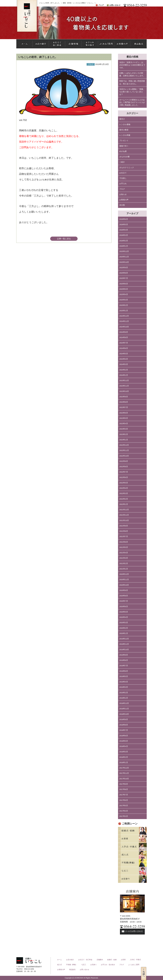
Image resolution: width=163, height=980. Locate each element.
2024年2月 (124, 370)
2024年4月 (124, 359)
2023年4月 (124, 424)
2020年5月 (124, 612)
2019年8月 (124, 660)
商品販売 (72, 970)
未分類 (122, 205)
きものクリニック (127, 168)
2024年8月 (124, 337)
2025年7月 (124, 278)
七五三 (84, 965)
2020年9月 (124, 590)
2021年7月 (124, 536)
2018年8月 (124, 725)
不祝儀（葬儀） (72, 965)
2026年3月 (124, 235)
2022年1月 (124, 504)
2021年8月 (124, 531)
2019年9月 (124, 655)
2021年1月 (124, 569)
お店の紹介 (70, 960)
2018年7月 (124, 730)
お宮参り (93, 965)
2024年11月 (124, 321)
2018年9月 (124, 719)
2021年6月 (124, 542)
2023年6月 (124, 413)
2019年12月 (124, 639)
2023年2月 (124, 434)
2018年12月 (124, 703)
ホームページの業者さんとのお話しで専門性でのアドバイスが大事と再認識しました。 (132, 103)
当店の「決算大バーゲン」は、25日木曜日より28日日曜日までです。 (132, 65)
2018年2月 (124, 757)
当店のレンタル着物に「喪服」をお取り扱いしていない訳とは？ (132, 92)
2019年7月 (124, 666)
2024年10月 (124, 327)
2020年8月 (124, 596)
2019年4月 (124, 682)
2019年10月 (124, 650)
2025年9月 (124, 268)
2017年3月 (124, 816)
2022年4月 (124, 488)
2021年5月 (124, 547)
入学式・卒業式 (135, 960)
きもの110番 (124, 157)
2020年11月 (124, 580)
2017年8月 (124, 789)
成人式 (59, 965)
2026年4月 (124, 230)
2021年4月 (124, 553)
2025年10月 (124, 262)
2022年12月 (124, 445)
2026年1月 (124, 246)
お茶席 (123, 960)
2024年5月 (124, 354)
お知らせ (123, 194)
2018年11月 (124, 709)
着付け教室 (124, 130)
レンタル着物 (125, 124)
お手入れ (123, 184)
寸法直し (123, 178)
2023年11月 (124, 386)
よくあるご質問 (134, 965)
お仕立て (123, 173)
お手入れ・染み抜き (108, 965)
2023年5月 (124, 418)
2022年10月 (124, 456)
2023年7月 (124, 407)
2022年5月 (124, 483)
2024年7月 (124, 343)
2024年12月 (124, 316)
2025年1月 (124, 311)
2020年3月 (124, 623)
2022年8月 (124, 467)
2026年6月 (124, 219)
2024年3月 (124, 364)
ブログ (122, 189)
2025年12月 (124, 251)
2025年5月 (124, 289)
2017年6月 (124, 800)
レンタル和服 (125, 135)
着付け (122, 119)
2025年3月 (124, 300)
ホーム (59, 960)
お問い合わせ (84, 970)
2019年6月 (124, 671)
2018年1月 (124, 763)
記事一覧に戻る (64, 239)
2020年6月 (124, 607)
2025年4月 (124, 294)
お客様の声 (124, 200)
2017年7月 (124, 795)
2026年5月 (124, 225)
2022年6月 (124, 477)
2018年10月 (124, 714)
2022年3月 (124, 493)
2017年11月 (124, 773)
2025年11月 (124, 257)
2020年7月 (124, 601)
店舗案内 (100, 960)
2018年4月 (124, 746)
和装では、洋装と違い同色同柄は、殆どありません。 (132, 82)
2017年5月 (124, 806)
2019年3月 (124, 687)
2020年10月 (124, 585)
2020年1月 (124, 633)
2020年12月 (124, 574)
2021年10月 (124, 520)
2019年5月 (124, 676)
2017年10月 (124, 779)
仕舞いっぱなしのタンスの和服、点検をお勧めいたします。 (132, 74)
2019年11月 (124, 644)
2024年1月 (124, 375)
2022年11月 (124, 450)
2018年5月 (124, 741)
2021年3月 (124, 558)
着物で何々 (124, 146)
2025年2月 (124, 305)
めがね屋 (123, 151)
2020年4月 (124, 617)
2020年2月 (124, 628)
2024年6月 (124, 348)
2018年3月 (124, 752)
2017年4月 (124, 811)
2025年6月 (124, 284)
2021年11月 (124, 515)
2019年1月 (124, 698)
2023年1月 (124, 440)
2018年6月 (124, 736)
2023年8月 (124, 402)
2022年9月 (124, 461)
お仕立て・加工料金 (85, 960)
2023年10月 (124, 391)
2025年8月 (124, 273)
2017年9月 (124, 784)
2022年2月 (124, 499)
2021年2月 (124, 563)
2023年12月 (124, 381)
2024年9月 (124, 332)
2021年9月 (124, 526)
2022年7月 (124, 472)
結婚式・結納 (112, 960)
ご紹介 (122, 162)
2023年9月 (124, 397)
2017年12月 (124, 768)
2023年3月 (124, 429)
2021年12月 (124, 510)
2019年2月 (124, 693)
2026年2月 (124, 241)
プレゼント (124, 141)
